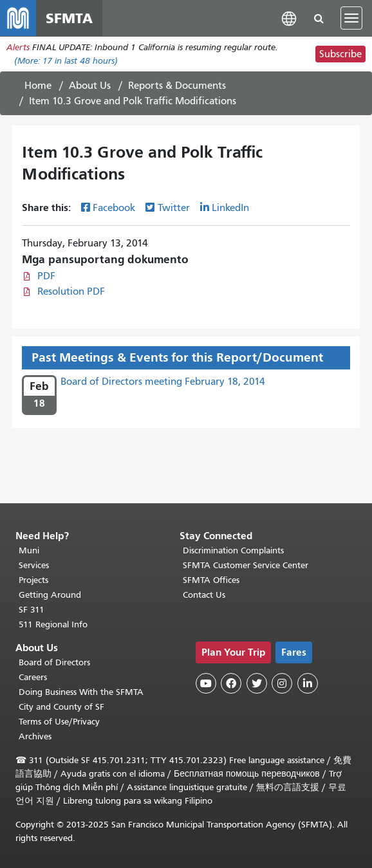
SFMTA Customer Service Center (246, 565)
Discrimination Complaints (233, 550)
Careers (33, 677)
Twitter (174, 208)
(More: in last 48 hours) (66, 61)
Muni (29, 550)
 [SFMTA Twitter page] (257, 683)
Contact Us (204, 595)
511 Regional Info (53, 624)
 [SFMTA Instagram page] (282, 683)
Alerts (18, 47)
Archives (35, 736)
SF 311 (32, 610)
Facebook (114, 208)
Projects (33, 580)
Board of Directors (54, 662)
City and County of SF (61, 707)
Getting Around (50, 595)
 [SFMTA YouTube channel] (206, 683)
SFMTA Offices (211, 580)
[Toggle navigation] (351, 18)
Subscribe (340, 54)
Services (34, 565)
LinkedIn (230, 208)
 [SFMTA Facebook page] (231, 683)
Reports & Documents (177, 86)
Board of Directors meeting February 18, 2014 (163, 382)
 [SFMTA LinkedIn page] (308, 683)
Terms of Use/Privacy (59, 722)
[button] (289, 18)
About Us (90, 86)
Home (38, 86)
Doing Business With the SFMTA (81, 692)
